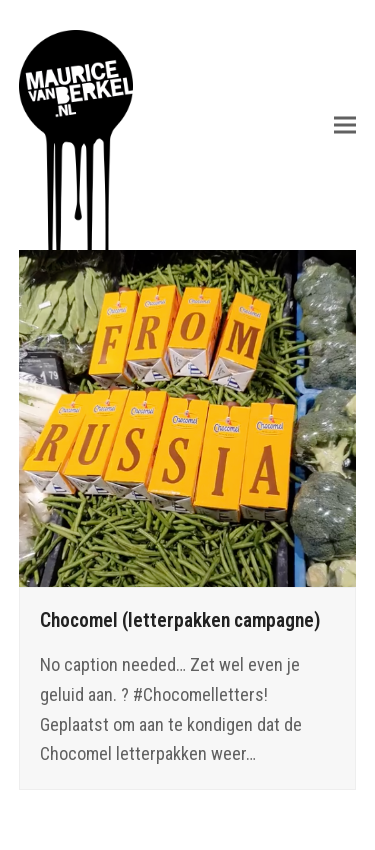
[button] (345, 124)
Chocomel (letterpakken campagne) (180, 620)
